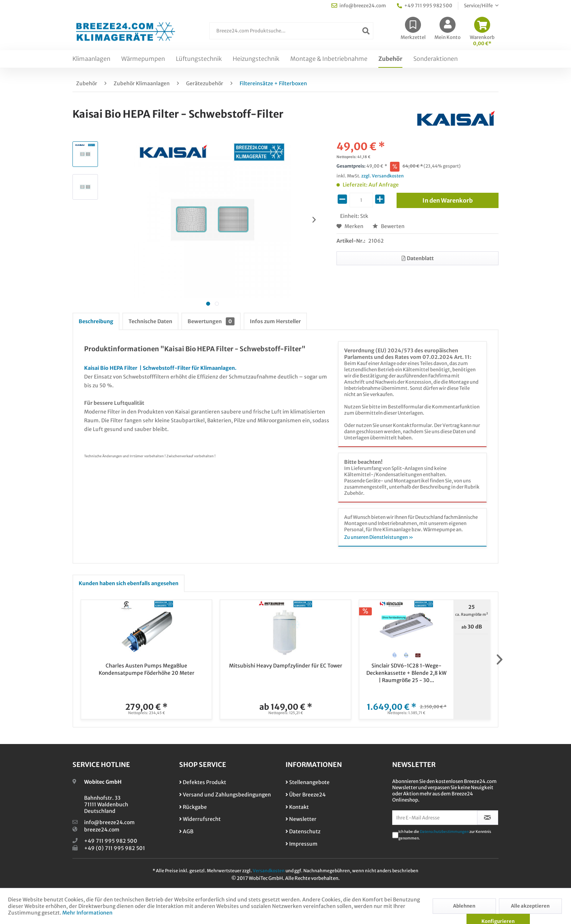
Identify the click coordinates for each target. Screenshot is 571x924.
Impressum (302, 844)
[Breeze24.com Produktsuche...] (291, 31)
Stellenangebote (308, 782)
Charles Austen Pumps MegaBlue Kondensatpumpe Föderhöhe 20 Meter (147, 669)
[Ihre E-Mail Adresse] (435, 818)
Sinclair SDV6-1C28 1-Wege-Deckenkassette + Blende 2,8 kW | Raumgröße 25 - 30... (406, 673)
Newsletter (301, 819)
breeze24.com (102, 830)
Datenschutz (303, 831)
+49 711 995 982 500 (111, 841)
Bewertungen (211, 321)
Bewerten (389, 226)
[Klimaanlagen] (91, 59)
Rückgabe (193, 807)
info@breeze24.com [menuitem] (359, 6)
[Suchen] (366, 31)
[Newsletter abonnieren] (488, 818)
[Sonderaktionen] (436, 59)
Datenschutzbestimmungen (444, 832)
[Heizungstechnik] (256, 59)
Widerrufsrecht (200, 819)
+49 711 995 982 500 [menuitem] (425, 6)
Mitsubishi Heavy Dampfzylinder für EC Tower (286, 666)
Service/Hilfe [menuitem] (479, 6)
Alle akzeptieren (530, 906)
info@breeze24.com (109, 822)
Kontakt (297, 807)
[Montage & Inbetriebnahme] (329, 59)
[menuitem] (291, 34)
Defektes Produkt (203, 782)
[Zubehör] (390, 59)
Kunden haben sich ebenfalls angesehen (129, 583)
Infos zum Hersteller (275, 321)
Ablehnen (464, 906)
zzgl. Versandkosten (383, 176)
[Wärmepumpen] (143, 59)
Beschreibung (96, 321)
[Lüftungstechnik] (199, 59)
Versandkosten (269, 871)
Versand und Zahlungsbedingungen (225, 795)
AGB (186, 831)
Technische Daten (150, 321)
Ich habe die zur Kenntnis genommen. (445, 835)
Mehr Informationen (87, 913)
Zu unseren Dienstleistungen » (379, 537)
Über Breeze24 (306, 795)
